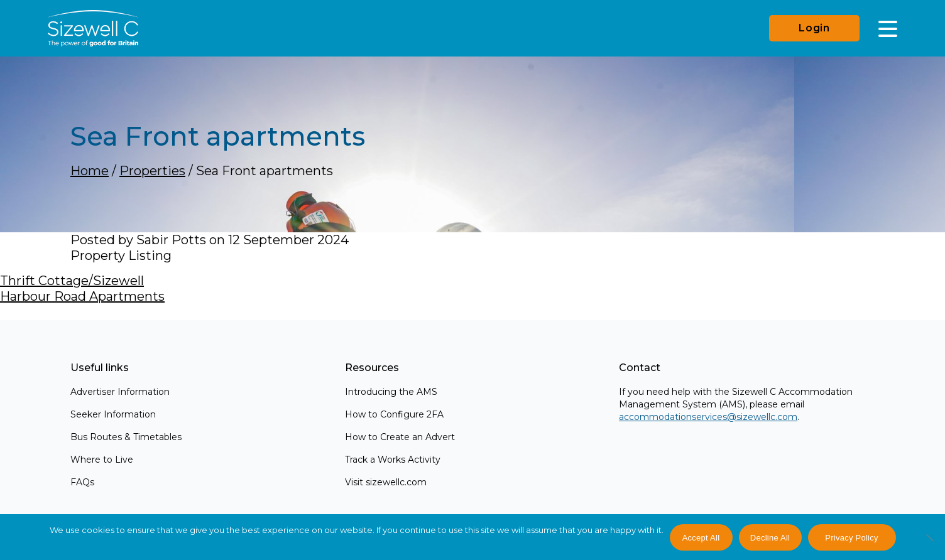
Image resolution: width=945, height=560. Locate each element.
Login (814, 28)
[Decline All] (929, 544)
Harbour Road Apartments (82, 296)
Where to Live (102, 460)
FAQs (82, 482)
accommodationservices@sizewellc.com (708, 417)
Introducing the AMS (391, 392)
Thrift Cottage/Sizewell (72, 281)
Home (90, 171)
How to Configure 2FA (394, 414)
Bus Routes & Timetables (126, 437)
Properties (152, 171)
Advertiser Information (120, 392)
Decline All (770, 538)
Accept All (701, 538)
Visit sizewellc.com (386, 482)
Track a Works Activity (393, 460)
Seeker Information (113, 414)
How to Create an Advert (400, 437)
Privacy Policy (851, 538)
